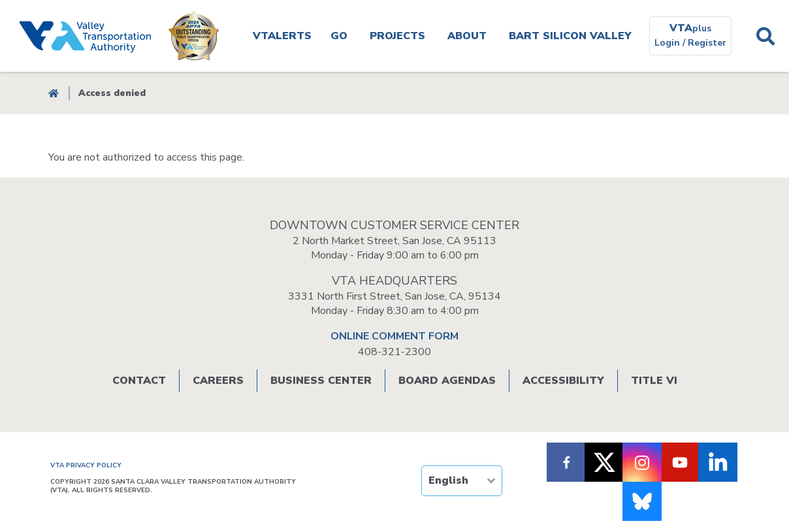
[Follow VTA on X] (604, 462)
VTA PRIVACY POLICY (86, 465)
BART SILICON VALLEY (570, 36)
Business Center (321, 381)
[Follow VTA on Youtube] (680, 462)
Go (339, 36)
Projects (397, 36)
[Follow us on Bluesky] (642, 501)
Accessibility (563, 381)
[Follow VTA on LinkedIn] (718, 462)
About (467, 36)
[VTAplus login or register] (690, 36)
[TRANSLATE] (462, 481)
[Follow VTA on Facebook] (566, 462)
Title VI (654, 381)
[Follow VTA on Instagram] (642, 462)
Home (54, 93)
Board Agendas (447, 381)
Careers (218, 381)
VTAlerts (282, 36)
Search (765, 36)
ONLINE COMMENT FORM (394, 336)
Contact (139, 381)
